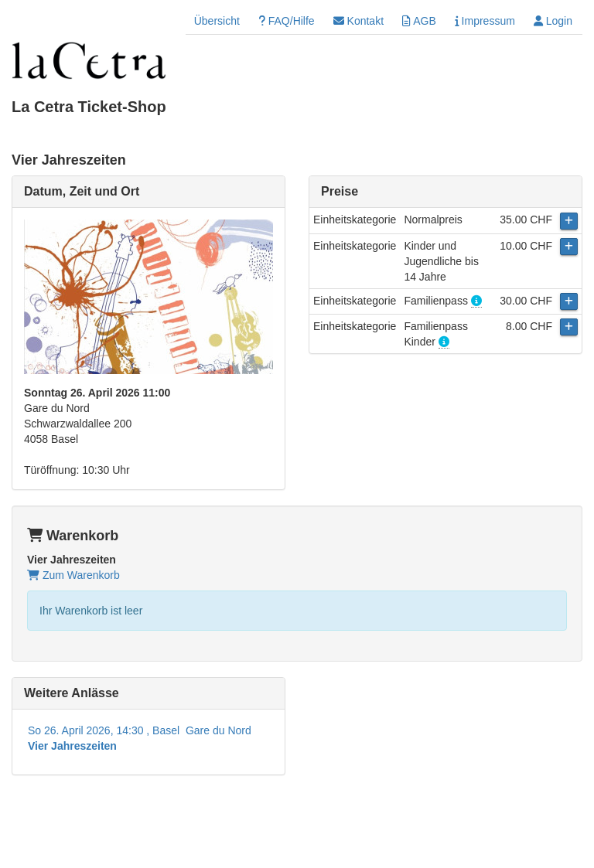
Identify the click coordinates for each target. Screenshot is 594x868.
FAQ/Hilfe (287, 21)
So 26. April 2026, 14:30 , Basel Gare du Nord (140, 738)
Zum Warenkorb (73, 575)
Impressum (485, 21)
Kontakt (358, 21)
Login (553, 21)
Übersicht (217, 21)
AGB (419, 21)
